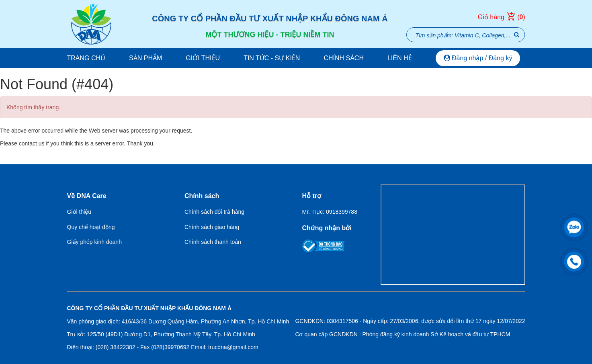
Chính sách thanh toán (213, 242)
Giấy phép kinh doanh (94, 242)
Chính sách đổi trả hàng (214, 212)
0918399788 (342, 212)
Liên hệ (400, 58)
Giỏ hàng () (502, 17)
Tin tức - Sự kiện (272, 58)
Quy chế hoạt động (91, 227)
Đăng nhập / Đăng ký (478, 58)
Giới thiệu (203, 58)
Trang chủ (86, 58)
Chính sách (344, 58)
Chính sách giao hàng (212, 227)
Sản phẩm (145, 58)
